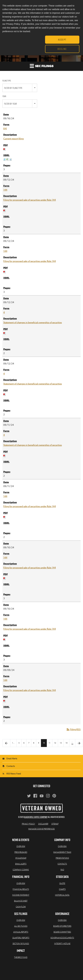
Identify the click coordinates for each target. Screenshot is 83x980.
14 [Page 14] (66, 743)
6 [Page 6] (24, 743)
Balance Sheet (21, 901)
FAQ (62, 870)
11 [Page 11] (49, 743)
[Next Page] (79, 743)
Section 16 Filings (21, 944)
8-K (5, 129)
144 (5, 190)
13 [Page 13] (61, 743)
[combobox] (20, 88)
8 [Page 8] (34, 743)
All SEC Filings (21, 926)
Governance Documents (62, 938)
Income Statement (21, 895)
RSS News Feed (14, 774)
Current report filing (14, 139)
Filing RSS (73, 729)
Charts (62, 889)
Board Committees (62, 932)
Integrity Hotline (62, 944)
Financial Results (21, 889)
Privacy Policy (28, 824)
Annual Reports (21, 932)
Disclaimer (43, 824)
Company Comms (21, 870)
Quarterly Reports (21, 938)
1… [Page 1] (13, 743)
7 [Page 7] (29, 743)
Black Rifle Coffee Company (36, 817)
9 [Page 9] (39, 743)
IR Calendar (21, 858)
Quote (62, 883)
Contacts (11, 766)
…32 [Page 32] (72, 743)
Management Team (62, 852)
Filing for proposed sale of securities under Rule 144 (30, 200)
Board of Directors (62, 926)
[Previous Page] (6, 743)
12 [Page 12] (55, 743)
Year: (4, 96)
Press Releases (21, 852)
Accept (62, 40)
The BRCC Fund (21, 957)
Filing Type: (7, 81)
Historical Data (62, 895)
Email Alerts (12, 759)
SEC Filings (42, 66)
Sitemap (55, 824)
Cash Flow (21, 907)
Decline (62, 49)
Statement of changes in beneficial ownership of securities (33, 323)
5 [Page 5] (19, 743)
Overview (21, 846)
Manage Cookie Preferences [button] (41, 829)
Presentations (62, 858)
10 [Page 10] (44, 743)
